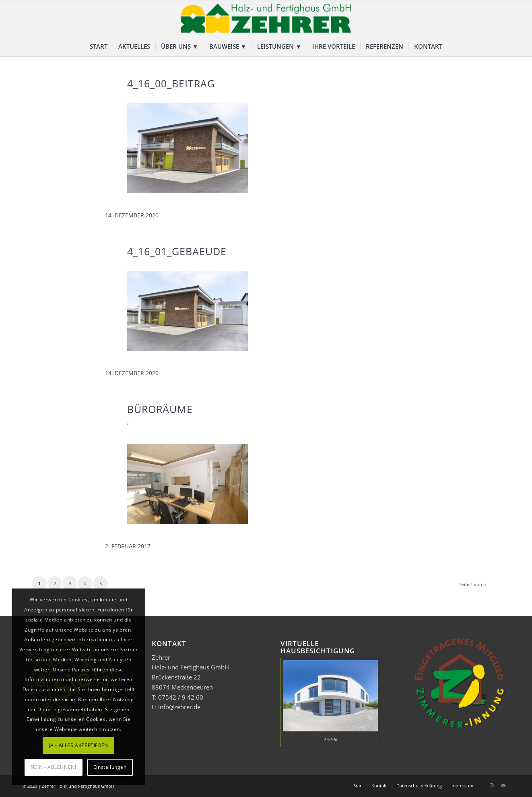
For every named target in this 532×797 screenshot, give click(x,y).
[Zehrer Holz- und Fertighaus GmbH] (266, 18)
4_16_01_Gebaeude (177, 251)
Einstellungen (110, 767)
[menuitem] (99, 46)
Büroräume (160, 409)
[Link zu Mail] (503, 785)
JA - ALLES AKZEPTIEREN (79, 745)
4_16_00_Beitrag (171, 83)
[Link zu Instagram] (491, 785)
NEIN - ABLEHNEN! (54, 767)
